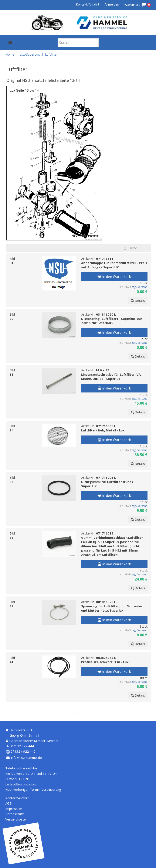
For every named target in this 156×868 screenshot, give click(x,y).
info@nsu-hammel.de (27, 757)
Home (10, 54)
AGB (9, 803)
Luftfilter (51, 54)
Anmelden (112, 4)
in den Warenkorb (114, 277)
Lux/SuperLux (30, 54)
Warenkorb (138, 5)
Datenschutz (15, 814)
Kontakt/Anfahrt (88, 4)
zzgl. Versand (140, 287)
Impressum (14, 809)
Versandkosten (16, 819)
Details (138, 300)
